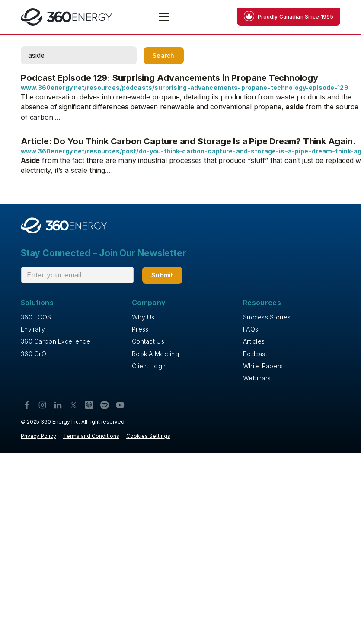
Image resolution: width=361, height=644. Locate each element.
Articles (254, 341)
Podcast (255, 354)
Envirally (33, 329)
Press (140, 329)
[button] (162, 17)
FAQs (251, 329)
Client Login (149, 366)
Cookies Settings (148, 436)
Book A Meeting (155, 354)
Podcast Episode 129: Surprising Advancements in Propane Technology (169, 78)
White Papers (263, 366)
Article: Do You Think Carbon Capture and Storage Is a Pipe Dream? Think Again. (188, 141)
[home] (66, 17)
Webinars (257, 378)
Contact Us (148, 341)
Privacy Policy (38, 436)
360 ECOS (36, 317)
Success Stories (267, 317)
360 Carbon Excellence (56, 341)
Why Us (143, 317)
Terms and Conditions (91, 436)
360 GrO (34, 354)
